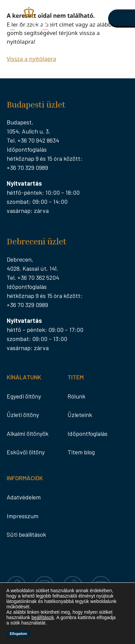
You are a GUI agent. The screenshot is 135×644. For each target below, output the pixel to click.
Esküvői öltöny (26, 452)
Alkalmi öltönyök (28, 433)
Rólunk (76, 396)
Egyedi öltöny (24, 396)
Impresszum (22, 516)
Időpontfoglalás (87, 433)
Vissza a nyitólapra (31, 59)
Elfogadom (18, 634)
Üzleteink (80, 415)
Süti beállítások (26, 534)
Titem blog (81, 452)
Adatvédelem (24, 497)
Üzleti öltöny (23, 415)
